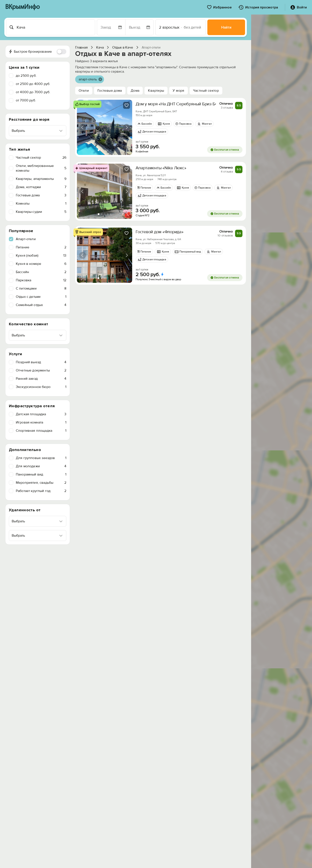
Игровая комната (41, 422)
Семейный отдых (41, 305)
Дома (135, 91)
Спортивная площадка (41, 431)
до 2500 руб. (26, 76)
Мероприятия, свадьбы (41, 483)
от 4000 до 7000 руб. (33, 92)
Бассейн (41, 272)
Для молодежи (41, 466)
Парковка (41, 280)
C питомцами (41, 288)
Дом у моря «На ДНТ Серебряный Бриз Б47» (179, 104)
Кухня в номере (41, 264)
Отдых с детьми (41, 297)
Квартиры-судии (41, 212)
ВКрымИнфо (22, 7)
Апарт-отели (26, 239)
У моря (178, 91)
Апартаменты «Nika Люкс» (161, 168)
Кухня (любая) (41, 256)
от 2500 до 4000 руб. (33, 84)
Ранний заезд (41, 379)
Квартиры (156, 91)
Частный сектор (41, 158)
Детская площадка (41, 414)
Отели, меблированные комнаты (41, 168)
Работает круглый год (41, 491)
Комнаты (41, 204)
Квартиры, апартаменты (41, 179)
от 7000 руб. (26, 100)
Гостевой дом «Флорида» (160, 232)
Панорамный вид (41, 474)
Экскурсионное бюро (41, 387)
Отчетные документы (41, 370)
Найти (226, 27)
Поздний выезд (41, 362)
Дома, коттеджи (41, 187)
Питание (41, 247)
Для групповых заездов (41, 458)
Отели (84, 91)
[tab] (99, 150)
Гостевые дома (41, 195)
